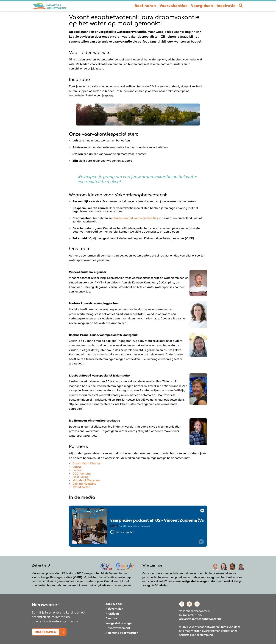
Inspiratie (226, 6)
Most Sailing (81, 477)
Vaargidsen (202, 6)
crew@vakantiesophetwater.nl (200, 619)
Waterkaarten (81, 487)
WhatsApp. (163, 585)
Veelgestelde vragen (119, 623)
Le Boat (78, 470)
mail (227, 581)
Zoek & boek (114, 604)
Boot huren (145, 6)
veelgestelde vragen (195, 581)
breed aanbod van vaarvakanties (136, 218)
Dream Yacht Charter (86, 463)
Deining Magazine (84, 484)
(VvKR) (77, 577)
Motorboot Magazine (86, 480)
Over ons (112, 618)
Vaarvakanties (174, 6)
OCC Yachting (82, 474)
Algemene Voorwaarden (122, 633)
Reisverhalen (114, 609)
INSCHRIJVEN (46, 632)
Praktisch (112, 614)
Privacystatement (118, 628)
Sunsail (77, 467)
